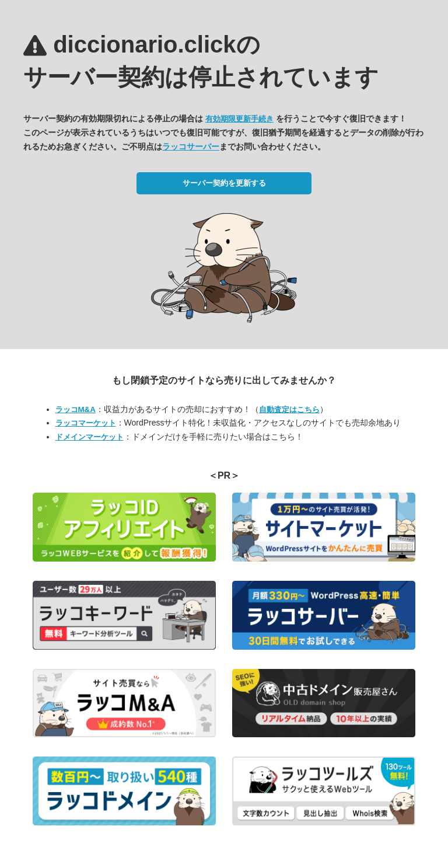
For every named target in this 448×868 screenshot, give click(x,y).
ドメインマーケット (90, 437)
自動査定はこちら (289, 409)
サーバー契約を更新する (224, 183)
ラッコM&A (76, 409)
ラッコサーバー (191, 147)
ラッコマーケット (86, 423)
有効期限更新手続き (239, 119)
